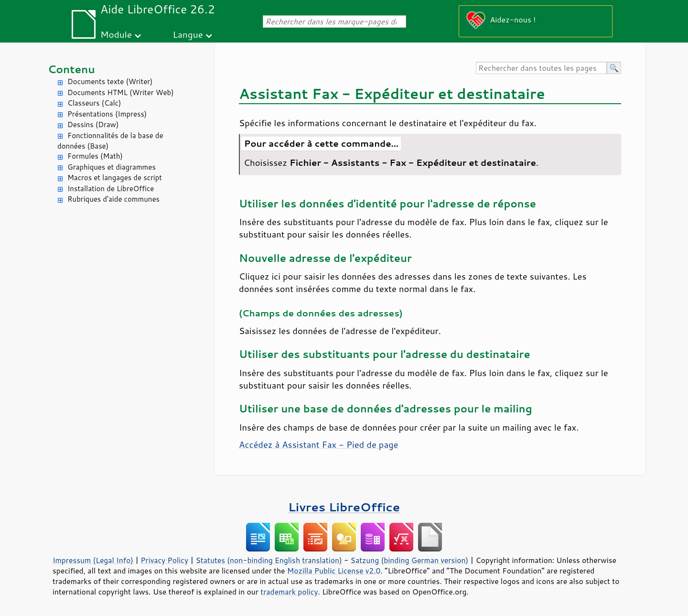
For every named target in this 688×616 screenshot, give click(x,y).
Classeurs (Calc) (94, 103)
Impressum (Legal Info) (93, 560)
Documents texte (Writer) (110, 81)
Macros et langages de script (115, 178)
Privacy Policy (164, 560)
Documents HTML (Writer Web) (121, 92)
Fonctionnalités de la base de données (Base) (110, 141)
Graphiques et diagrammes (112, 167)
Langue (188, 34)
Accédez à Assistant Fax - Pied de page (318, 444)
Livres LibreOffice (344, 507)
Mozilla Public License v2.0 (334, 571)
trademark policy (289, 592)
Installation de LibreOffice (111, 189)
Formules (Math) (95, 156)
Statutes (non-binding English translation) (269, 560)
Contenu (71, 69)
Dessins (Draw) (93, 124)
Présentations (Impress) (107, 114)
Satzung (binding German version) (410, 560)
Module (116, 34)
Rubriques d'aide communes (113, 199)
